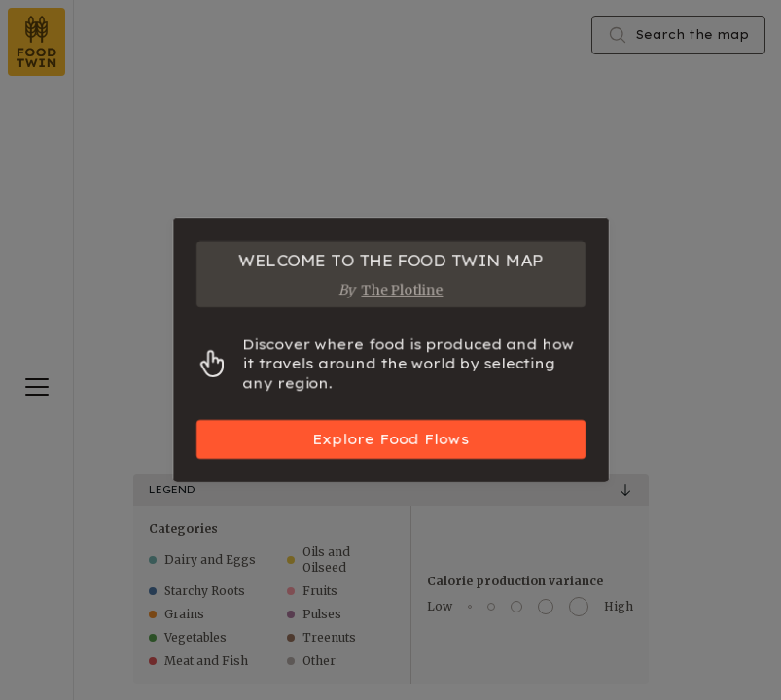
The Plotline (403, 290)
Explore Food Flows (390, 439)
